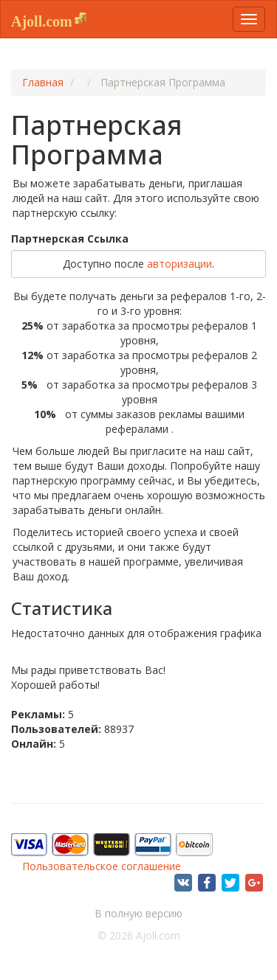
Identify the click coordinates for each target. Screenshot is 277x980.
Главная (43, 82)
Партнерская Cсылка (70, 239)
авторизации (179, 264)
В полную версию (138, 913)
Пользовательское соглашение (102, 866)
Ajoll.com (42, 21)
